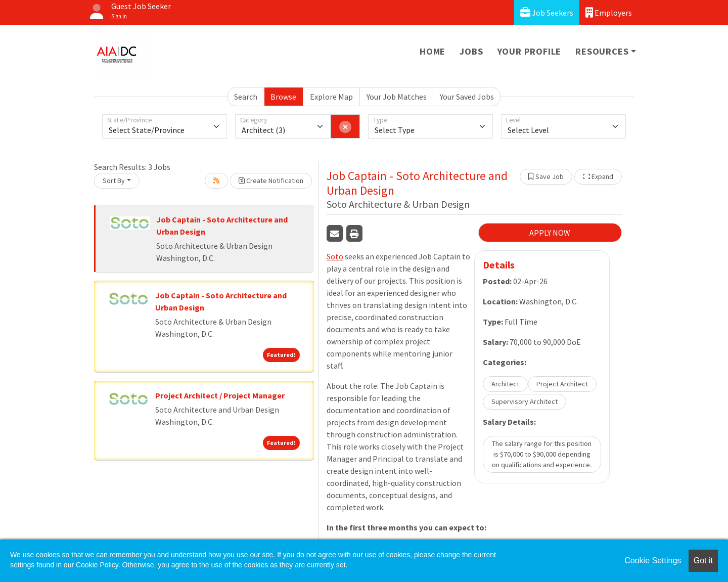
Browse (283, 97)
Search (246, 97)
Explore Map (331, 97)
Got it (703, 561)
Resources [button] (602, 51)
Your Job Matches (397, 97)
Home (433, 51)
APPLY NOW (550, 233)
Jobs (471, 51)
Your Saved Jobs (467, 97)
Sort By (114, 181)
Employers (609, 12)
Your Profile (530, 51)
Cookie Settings (653, 561)
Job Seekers (547, 12)
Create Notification (271, 181)
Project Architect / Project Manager (220, 395)
